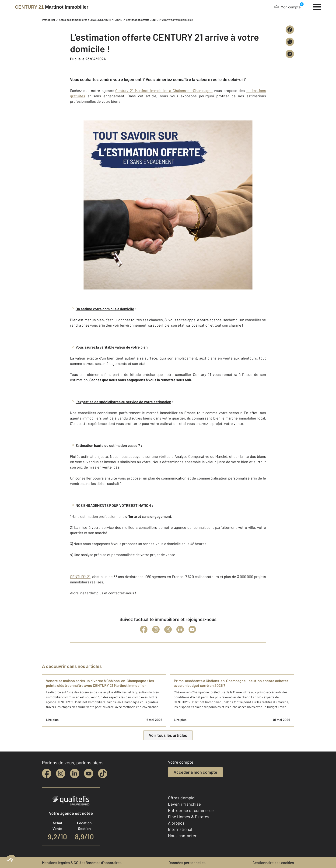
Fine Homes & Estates (189, 817)
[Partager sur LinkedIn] (290, 54)
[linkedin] (75, 773)
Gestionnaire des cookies (273, 863)
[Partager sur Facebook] (290, 30)
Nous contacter (182, 836)
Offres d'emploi (182, 798)
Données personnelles (187, 863)
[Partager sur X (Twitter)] (290, 42)
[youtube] (89, 773)
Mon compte (287, 7)
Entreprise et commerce (191, 810)
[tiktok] (103, 773)
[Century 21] (52, 7)
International (180, 829)
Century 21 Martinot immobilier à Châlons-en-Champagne (164, 90)
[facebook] (47, 773)
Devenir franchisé (184, 804)
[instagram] (61, 773)
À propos (176, 823)
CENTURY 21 (80, 577)
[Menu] (317, 6)
